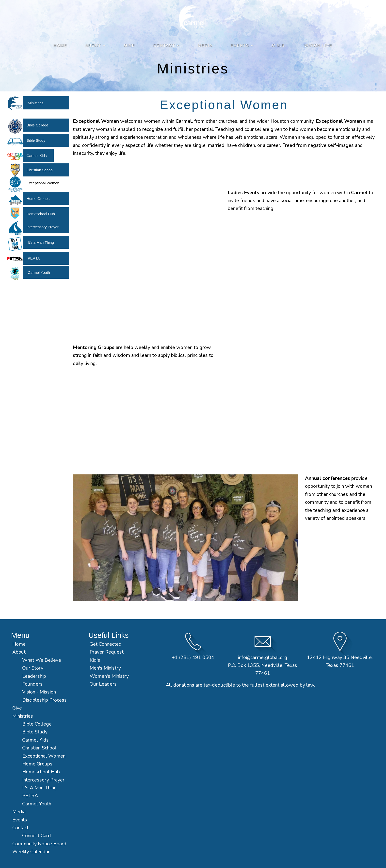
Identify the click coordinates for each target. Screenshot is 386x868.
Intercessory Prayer (43, 227)
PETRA (30, 796)
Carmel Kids (37, 156)
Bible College (37, 125)
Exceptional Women (44, 756)
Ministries (36, 103)
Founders (32, 684)
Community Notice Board (39, 844)
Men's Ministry (105, 668)
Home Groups (38, 199)
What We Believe (42, 660)
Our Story (33, 668)
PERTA (34, 258)
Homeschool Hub (41, 214)
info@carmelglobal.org (263, 657)
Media (205, 45)
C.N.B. (279, 45)
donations (184, 685)
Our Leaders (103, 684)
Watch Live (319, 45)
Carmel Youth (39, 272)
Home (60, 45)
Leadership (34, 676)
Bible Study (36, 140)
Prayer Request (107, 652)
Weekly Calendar (31, 852)
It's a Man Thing (41, 242)
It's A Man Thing (40, 788)
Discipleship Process (44, 700)
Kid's (95, 660)
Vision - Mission (40, 692)
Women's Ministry (109, 676)
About (96, 45)
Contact (167, 45)
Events (242, 45)
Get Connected (106, 644)
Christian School (40, 170)
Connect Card (37, 836)
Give (129, 45)
